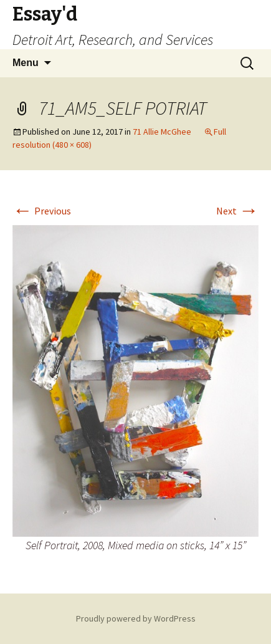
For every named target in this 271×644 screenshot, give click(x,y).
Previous (42, 211)
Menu (26, 63)
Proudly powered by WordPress (136, 618)
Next (237, 211)
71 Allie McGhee (162, 132)
